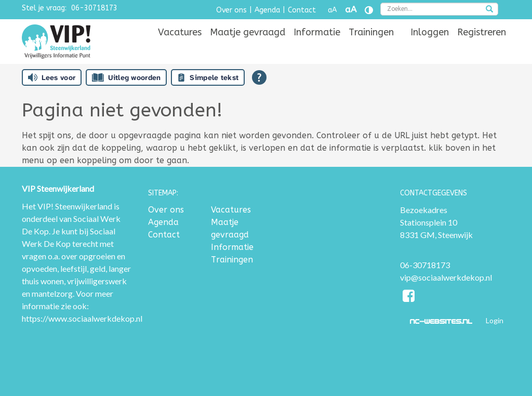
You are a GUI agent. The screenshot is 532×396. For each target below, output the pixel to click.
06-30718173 (94, 8)
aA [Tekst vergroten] (351, 10)
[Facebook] (409, 298)
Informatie (317, 32)
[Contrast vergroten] (369, 10)
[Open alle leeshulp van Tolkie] (259, 77)
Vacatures (180, 32)
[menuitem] (180, 32)
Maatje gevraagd (248, 32)
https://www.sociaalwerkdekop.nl (82, 318)
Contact (302, 10)
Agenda (267, 10)
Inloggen (430, 32)
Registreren (482, 32)
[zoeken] (489, 10)
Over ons (231, 10)
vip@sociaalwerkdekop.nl (446, 277)
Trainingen (371, 32)
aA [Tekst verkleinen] (332, 10)
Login (495, 320)
